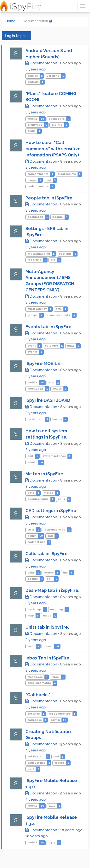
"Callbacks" (38, 695)
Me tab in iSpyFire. (45, 474)
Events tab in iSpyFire (48, 327)
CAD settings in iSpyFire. (51, 511)
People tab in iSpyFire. (49, 198)
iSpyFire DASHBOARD (48, 400)
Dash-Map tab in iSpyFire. (52, 590)
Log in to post (16, 36)
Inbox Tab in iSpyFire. (48, 658)
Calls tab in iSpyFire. (47, 554)
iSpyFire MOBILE (43, 363)
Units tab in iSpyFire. (47, 627)
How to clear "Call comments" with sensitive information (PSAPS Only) (53, 149)
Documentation (41, 63)
